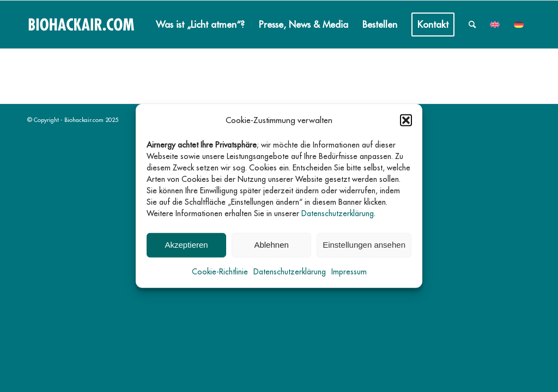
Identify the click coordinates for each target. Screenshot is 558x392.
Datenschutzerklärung (338, 213)
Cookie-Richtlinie (220, 272)
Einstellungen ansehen (364, 245)
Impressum (349, 272)
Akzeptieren (186, 245)
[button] (406, 120)
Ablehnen (271, 245)
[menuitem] (200, 24)
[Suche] (472, 24)
